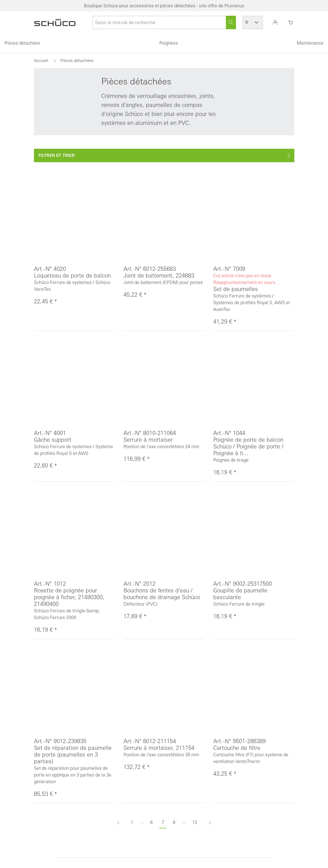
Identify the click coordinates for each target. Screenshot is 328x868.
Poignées (169, 43)
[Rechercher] (231, 22)
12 (195, 822)
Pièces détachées (22, 43)
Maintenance (310, 43)
